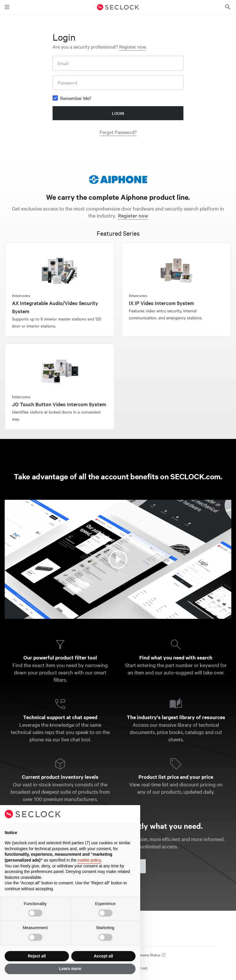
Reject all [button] (37, 956)
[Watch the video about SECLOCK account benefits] (118, 559)
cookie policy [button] (89, 860)
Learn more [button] (70, 969)
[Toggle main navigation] (7, 7)
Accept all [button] (103, 956)
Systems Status (151, 955)
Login (118, 113)
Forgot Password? (118, 132)
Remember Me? (76, 98)
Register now (132, 46)
